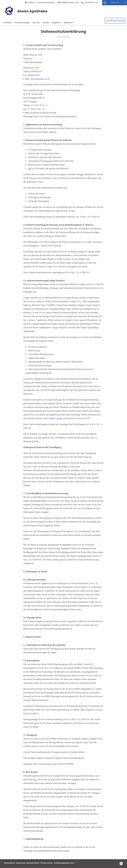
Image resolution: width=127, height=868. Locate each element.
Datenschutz (10, 863)
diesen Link (51, 463)
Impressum (21, 863)
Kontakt (46, 23)
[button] (115, 3)
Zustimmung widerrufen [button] (64, 863)
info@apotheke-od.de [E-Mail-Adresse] (68, 3)
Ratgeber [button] (56, 23)
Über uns (36, 23)
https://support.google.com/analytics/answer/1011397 (67, 418)
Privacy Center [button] (47, 863)
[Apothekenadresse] (40, 3)
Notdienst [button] (69, 23)
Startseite (8, 23)
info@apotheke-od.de (40, 79)
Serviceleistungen (22, 23)
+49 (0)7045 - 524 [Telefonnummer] (90, 3)
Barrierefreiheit (33, 863)
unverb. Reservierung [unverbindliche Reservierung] (115, 21)
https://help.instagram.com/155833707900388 (53, 764)
